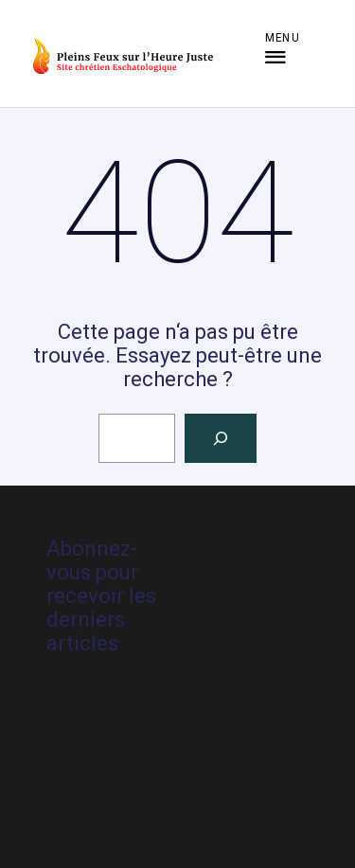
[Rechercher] (221, 438)
